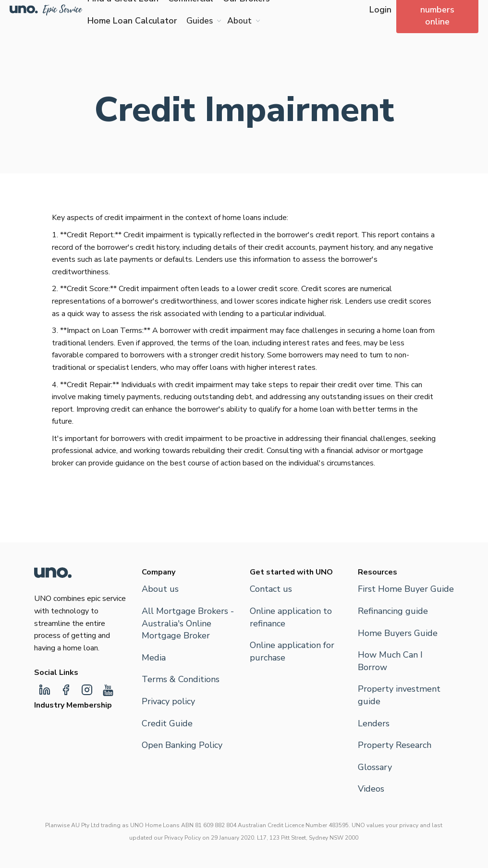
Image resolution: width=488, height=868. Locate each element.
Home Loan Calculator (132, 21)
